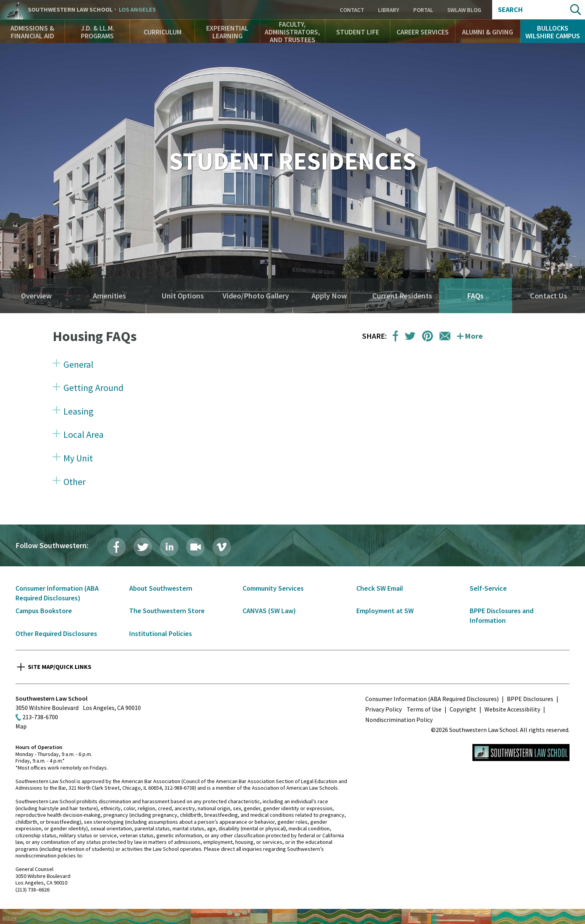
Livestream (195, 547)
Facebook (116, 547)
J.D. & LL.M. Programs (97, 32)
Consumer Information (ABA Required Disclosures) (432, 699)
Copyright (463, 709)
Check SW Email (380, 588)
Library (389, 10)
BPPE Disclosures (530, 699)
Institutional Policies (161, 633)
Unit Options (183, 296)
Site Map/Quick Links (60, 667)
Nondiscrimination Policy (399, 720)
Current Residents (402, 296)
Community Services (273, 588)
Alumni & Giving (487, 32)
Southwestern (92, 10)
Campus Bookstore (44, 611)
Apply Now (329, 296)
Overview (36, 296)
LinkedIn (169, 547)
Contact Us (549, 296)
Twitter (143, 547)
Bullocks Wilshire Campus (553, 32)
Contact (352, 10)
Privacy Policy (383, 709)
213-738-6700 (40, 717)
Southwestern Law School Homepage (521, 753)
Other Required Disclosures (56, 633)
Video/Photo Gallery (256, 296)
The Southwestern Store (167, 611)
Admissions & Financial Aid (32, 32)
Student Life (358, 32)
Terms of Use (424, 709)
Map (21, 726)
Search (510, 10)
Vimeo (222, 547)
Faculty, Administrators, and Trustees (292, 32)
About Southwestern (161, 588)
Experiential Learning (227, 32)
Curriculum (162, 32)
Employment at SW (385, 611)
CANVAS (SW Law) (269, 611)
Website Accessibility (512, 709)
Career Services (423, 32)
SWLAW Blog (464, 10)
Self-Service (488, 588)
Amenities (109, 296)
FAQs (475, 296)
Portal (423, 10)
